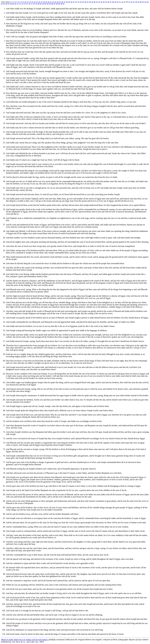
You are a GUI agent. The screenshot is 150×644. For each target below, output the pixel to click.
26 (62, 2)
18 (44, 2)
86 (52, 4)
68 (11, 4)
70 (16, 4)
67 (9, 4)
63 (148, 2)
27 (65, 2)
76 (29, 4)
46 (108, 2)
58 (136, 2)
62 (145, 2)
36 (85, 2)
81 (41, 4)
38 (90, 2)
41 (97, 2)
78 (34, 4)
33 (78, 2)
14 (35, 2)
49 (115, 2)
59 (138, 2)
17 (42, 2)
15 (37, 2)
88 (57, 4)
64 (2, 4)
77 (32, 4)
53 (124, 2)
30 (72, 2)
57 (134, 2)
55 (129, 2)
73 (22, 4)
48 (113, 2)
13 (32, 2)
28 (67, 2)
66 (6, 4)
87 (55, 4)
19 (46, 2)
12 (30, 2)
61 (143, 2)
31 (74, 2)
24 (58, 2)
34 (81, 2)
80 (38, 4)
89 (59, 4)
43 (101, 2)
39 (92, 2)
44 (104, 2)
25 (60, 2)
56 (132, 2)
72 (20, 4)
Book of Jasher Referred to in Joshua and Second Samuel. (25, 640)
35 (83, 2)
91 (64, 4)
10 (25, 2)
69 (13, 4)
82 (43, 4)
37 (88, 2)
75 (27, 4)
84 (48, 4)
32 (76, 2)
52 (122, 2)
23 (55, 2)
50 (118, 2)
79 (36, 4)
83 (45, 4)
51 (120, 2)
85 (50, 4)
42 (99, 2)
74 (25, 4)
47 (111, 2)
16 (39, 2)
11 (28, 2)
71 (18, 4)
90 (62, 4)
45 (106, 2)
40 (94, 2)
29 (69, 2)
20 (48, 2)
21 (51, 2)
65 (4, 4)
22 (53, 2)
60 (141, 2)
